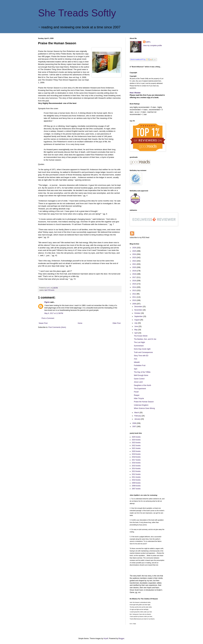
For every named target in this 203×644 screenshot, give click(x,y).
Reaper (137, 395)
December (139, 307)
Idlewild (137, 362)
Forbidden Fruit (140, 365)
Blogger (121, 639)
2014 (134, 287)
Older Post (117, 323)
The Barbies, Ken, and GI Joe (145, 339)
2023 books (136, 443)
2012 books (136, 474)
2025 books (136, 437)
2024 (134, 254)
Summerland (139, 346)
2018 (134, 274)
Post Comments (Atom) (57, 327)
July (136, 323)
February (138, 416)
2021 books (136, 448)
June (136, 326)
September (139, 316)
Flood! (136, 392)
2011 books (136, 477)
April (136, 333)
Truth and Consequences (143, 352)
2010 (134, 300)
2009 (134, 304)
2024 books (136, 440)
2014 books (136, 469)
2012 (134, 294)
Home (80, 323)
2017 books (136, 460)
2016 (134, 281)
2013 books (136, 471)
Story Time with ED (141, 356)
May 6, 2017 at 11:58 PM (54, 313)
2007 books (136, 489)
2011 (134, 297)
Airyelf (106, 639)
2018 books (136, 457)
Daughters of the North (142, 385)
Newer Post (43, 323)
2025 (134, 251)
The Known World (141, 336)
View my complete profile (152, 46)
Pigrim (47, 302)
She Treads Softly (77, 13)
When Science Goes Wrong (144, 408)
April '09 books (49, 290)
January (138, 419)
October (138, 313)
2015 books (136, 466)
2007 (134, 427)
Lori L (148, 42)
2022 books (136, 446)
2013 (134, 290)
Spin (136, 369)
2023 (134, 258)
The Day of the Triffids (142, 372)
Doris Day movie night (142, 349)
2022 (134, 261)
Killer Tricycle (139, 398)
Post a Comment (48, 318)
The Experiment (140, 389)
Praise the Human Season (144, 402)
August (137, 320)
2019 (134, 271)
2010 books (136, 480)
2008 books (136, 486)
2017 (134, 277)
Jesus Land (138, 382)
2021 (134, 264)
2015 (134, 284)
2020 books (136, 451)
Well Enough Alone (141, 375)
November (139, 310)
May (136, 330)
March (137, 413)
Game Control (139, 379)
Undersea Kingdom (141, 405)
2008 (134, 423)
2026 (134, 248)
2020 (134, 267)
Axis (136, 359)
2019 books (136, 454)
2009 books (136, 483)
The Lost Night (139, 342)
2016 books (136, 463)
